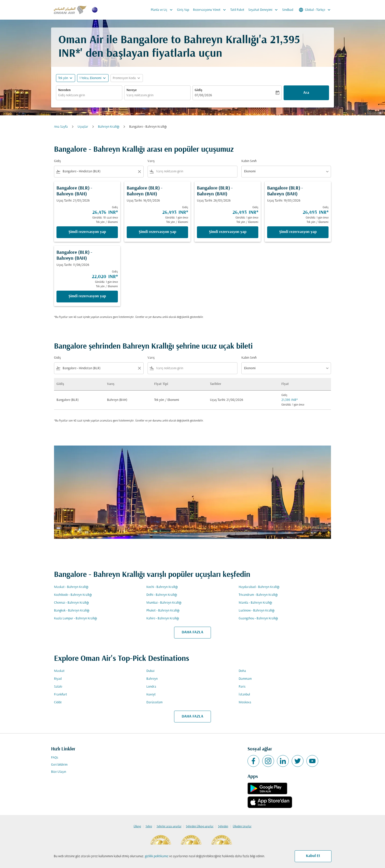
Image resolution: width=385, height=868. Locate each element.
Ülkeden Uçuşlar (242, 827)
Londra (151, 687)
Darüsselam (154, 702)
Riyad (58, 679)
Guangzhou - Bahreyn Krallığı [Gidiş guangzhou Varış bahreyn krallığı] (258, 618)
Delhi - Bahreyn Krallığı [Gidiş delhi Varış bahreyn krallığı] (162, 595)
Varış (151, 161)
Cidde (58, 702)
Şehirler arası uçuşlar (169, 827)
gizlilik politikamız (157, 856)
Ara (306, 93)
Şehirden (223, 827)
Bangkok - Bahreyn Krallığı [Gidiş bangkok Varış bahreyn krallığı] (72, 611)
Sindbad (288, 10)
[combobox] (89, 95)
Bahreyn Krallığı (109, 127)
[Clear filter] (139, 172)
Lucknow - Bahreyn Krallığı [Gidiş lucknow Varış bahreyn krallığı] (257, 611)
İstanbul (244, 695)
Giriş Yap (183, 10)
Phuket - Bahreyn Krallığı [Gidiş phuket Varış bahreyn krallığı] (163, 611)
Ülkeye (137, 827)
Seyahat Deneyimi (264, 10)
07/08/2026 (203, 95)
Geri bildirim (59, 765)
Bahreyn (152, 679)
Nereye (132, 90)
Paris (242, 687)
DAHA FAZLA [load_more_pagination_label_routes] (192, 632)
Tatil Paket (237, 10)
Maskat (59, 671)
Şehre (149, 827)
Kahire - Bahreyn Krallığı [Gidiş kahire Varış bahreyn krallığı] (163, 618)
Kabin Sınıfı (249, 161)
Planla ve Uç (163, 10)
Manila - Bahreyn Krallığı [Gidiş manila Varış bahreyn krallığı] (255, 603)
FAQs (55, 758)
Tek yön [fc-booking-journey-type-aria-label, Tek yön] (63, 78)
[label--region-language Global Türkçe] (315, 10)
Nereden (64, 90)
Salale (58, 687)
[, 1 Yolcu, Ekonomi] (90, 78)
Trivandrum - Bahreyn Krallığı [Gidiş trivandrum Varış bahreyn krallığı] (258, 595)
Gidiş (199, 90)
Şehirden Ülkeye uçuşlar (200, 827)
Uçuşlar (83, 127)
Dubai (150, 671)
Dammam (245, 679)
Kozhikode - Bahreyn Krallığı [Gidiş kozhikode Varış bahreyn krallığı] (73, 595)
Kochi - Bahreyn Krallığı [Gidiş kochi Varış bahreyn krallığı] (162, 587)
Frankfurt (61, 695)
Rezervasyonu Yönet (211, 10)
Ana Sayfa (61, 127)
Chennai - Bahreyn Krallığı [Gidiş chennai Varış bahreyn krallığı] (71, 603)
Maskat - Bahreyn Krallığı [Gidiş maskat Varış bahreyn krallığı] (71, 587)
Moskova (245, 702)
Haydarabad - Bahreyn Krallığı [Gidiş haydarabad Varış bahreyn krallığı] (259, 587)
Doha (242, 671)
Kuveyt (151, 695)
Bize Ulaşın (59, 772)
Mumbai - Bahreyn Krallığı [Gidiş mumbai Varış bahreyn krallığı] (164, 603)
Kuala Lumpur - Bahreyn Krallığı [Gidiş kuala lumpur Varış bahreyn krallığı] (76, 618)
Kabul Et (313, 856)
